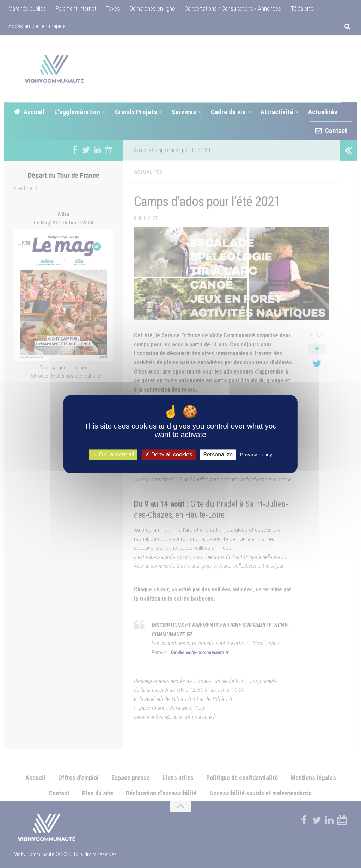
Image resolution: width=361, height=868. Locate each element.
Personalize (218, 454)
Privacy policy (256, 454)
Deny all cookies (169, 454)
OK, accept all (113, 454)
